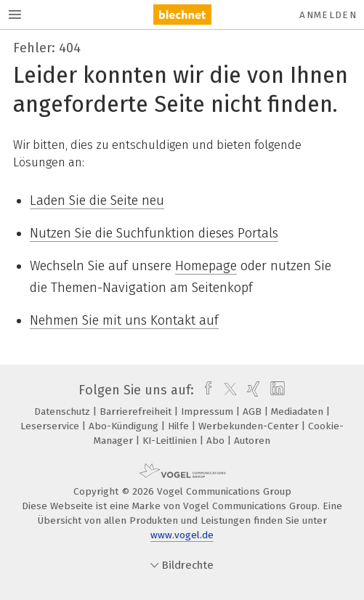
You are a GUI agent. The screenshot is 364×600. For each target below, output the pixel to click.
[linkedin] (276, 390)
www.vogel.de (182, 535)
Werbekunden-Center (250, 426)
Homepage (206, 266)
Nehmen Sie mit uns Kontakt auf (124, 320)
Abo (217, 441)
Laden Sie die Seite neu (97, 200)
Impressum (209, 412)
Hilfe (180, 426)
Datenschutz (64, 412)
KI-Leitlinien (171, 441)
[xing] (252, 390)
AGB (254, 412)
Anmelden (328, 15)
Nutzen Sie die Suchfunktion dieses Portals (154, 233)
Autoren (252, 441)
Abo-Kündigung (125, 426)
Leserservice (51, 426)
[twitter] (227, 390)
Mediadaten (299, 412)
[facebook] (205, 390)
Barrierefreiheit (137, 412)
